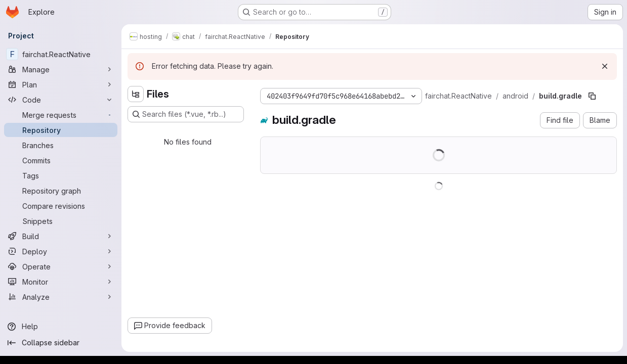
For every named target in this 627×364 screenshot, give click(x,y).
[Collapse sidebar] (61, 343)
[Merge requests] (61, 115)
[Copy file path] (592, 96)
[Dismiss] (605, 66)
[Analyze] (61, 297)
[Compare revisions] (61, 206)
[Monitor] (61, 282)
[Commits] (61, 160)
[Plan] (61, 84)
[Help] (61, 327)
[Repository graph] (61, 191)
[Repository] (61, 130)
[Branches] (61, 145)
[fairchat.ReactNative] (61, 54)
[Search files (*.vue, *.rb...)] (186, 114)
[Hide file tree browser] (136, 94)
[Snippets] (61, 221)
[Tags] (61, 175)
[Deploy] (61, 251)
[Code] (61, 100)
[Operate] (61, 266)
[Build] (61, 236)
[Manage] (61, 69)
